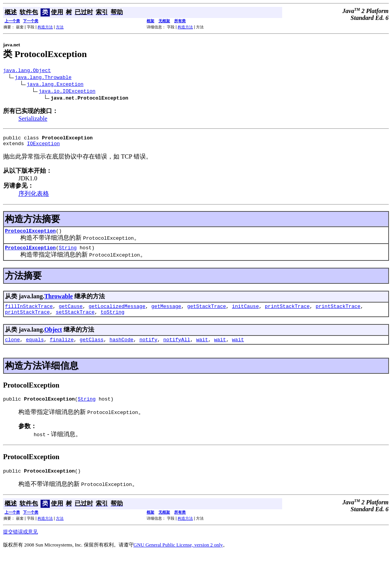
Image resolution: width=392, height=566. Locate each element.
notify (148, 348)
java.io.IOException (67, 92)
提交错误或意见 (20, 543)
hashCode (121, 348)
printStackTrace (287, 313)
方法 (60, 27)
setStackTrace (75, 320)
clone (12, 348)
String (68, 253)
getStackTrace (207, 313)
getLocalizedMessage (117, 313)
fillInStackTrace (29, 313)
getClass (91, 348)
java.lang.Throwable (43, 78)
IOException (43, 147)
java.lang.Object (27, 71)
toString (113, 320)
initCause (245, 313)
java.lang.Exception (55, 85)
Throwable (59, 302)
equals (35, 348)
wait (202, 348)
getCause (70, 313)
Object (53, 338)
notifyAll (177, 348)
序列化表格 (34, 197)
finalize (62, 348)
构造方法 (45, 27)
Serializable (33, 120)
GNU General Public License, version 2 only (178, 556)
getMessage (166, 313)
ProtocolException (30, 235)
